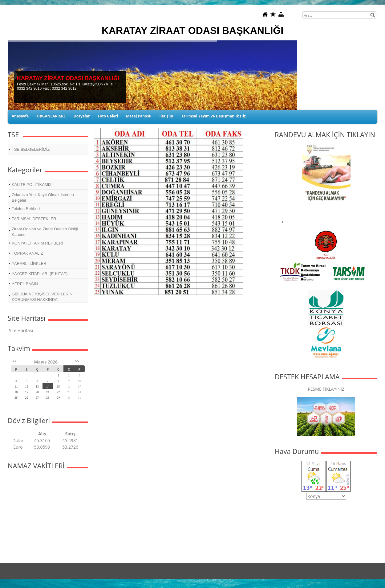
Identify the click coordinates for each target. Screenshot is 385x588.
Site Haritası (21, 330)
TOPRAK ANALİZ (27, 253)
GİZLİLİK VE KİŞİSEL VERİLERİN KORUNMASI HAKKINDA (42, 297)
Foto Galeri (108, 116)
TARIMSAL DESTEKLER (34, 219)
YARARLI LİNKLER (29, 263)
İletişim (166, 116)
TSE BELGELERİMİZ (31, 149)
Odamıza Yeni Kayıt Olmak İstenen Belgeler (43, 197)
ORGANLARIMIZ (51, 116)
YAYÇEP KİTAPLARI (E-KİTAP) (40, 274)
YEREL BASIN (25, 284)
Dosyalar (82, 116)
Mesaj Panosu (139, 116)
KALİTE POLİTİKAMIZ (32, 185)
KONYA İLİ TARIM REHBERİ (37, 243)
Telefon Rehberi (26, 209)
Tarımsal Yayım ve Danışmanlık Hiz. (214, 116)
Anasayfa (20, 116)
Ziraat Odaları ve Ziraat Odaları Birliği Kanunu (45, 232)
